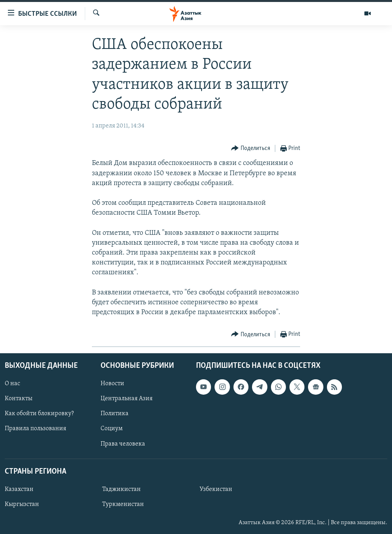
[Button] (251, 149)
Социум (112, 429)
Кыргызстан (22, 504)
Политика (115, 414)
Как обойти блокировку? (39, 414)
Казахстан (19, 489)
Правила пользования (35, 429)
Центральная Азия (127, 399)
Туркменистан (123, 504)
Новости (112, 384)
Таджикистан (121, 489)
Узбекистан (216, 489)
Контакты (19, 399)
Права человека (123, 444)
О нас (12, 384)
